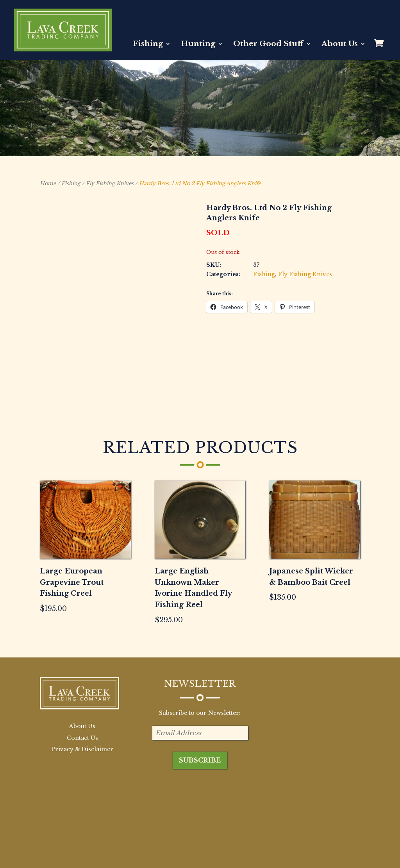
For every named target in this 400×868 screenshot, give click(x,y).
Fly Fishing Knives (110, 183)
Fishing (148, 45)
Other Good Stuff (268, 45)
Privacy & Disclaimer (82, 694)
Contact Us (82, 683)
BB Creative (94, 857)
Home (48, 183)
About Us (340, 45)
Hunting (198, 45)
